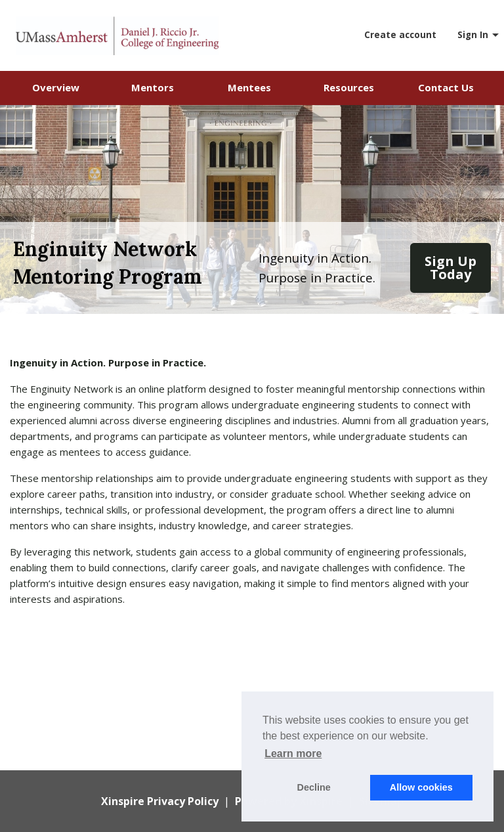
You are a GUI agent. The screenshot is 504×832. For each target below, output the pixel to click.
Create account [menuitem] (400, 35)
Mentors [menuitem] (153, 87)
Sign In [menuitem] (473, 35)
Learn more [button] (293, 754)
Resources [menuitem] (349, 87)
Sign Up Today (451, 268)
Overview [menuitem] (56, 87)
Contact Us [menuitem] (446, 87)
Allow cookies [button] (421, 787)
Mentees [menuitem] (249, 87)
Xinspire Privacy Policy (160, 801)
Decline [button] (314, 787)
